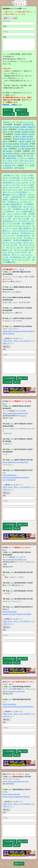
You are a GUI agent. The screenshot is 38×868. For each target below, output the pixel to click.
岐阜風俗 (30, 139)
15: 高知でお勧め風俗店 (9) (12, 204)
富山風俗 (16, 137)
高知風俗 (9, 151)
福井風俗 (30, 137)
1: (3, 175)
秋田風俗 (16, 127)
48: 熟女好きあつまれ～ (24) (20, 257)
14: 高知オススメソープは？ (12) (19, 202)
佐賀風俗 (9, 153)
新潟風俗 (18, 134)
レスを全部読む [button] (10, 378)
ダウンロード (24, 163)
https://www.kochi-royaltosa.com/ (15, 413)
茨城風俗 (18, 132)
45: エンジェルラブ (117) (17, 252)
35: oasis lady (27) (23, 235)
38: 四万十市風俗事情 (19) (23, 240)
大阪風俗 (21, 141)
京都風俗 (28, 141)
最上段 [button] (17, 382)
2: (22, 175)
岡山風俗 (30, 146)
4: (22, 180)
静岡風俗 (23, 139)
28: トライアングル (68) (11, 223)
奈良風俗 (9, 144)
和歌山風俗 (24, 144)
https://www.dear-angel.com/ (14, 691)
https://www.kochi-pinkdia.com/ (15, 560)
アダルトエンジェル (25, 122)
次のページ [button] (8, 110)
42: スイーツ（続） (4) (15, 247)
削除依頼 (21, 168)
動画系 (14, 158)
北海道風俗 (26, 125)
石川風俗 (23, 137)
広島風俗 (23, 146)
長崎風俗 (16, 153)
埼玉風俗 (11, 132)
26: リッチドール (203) (21, 219)
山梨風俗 (31, 134)
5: (31, 182)
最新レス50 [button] (22, 378)
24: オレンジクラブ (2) (22, 216)
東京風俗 (21, 129)
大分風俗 (23, 153)
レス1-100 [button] (8, 382)
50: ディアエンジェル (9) (21, 260)
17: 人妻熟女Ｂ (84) (14, 207)
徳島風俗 (28, 149)
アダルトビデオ (28, 161)
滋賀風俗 (16, 144)
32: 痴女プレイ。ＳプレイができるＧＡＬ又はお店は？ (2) (19, 231)
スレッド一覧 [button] (9, 114)
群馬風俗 (25, 132)
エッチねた (9, 161)
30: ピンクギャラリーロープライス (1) (16, 226)
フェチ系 (20, 158)
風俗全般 (8, 165)
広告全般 (6, 168)
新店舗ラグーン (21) (12, 175)
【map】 (23, 416)
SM (21, 161)
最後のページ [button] (21, 110)
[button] (19, 864)
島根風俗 (16, 146)
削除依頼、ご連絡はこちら (12, 105)
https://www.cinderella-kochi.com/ (16, 781)
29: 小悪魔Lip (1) (28, 223)
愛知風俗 (16, 139)
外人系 (5, 163)
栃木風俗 (32, 132)
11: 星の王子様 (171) (18, 197)
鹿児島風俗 (12, 156)
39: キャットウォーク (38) (12, 243)
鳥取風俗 (9, 146)
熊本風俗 (30, 153)
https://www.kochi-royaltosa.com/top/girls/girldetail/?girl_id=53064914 (16, 477)
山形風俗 (30, 127)
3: (22, 178)
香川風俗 (21, 149)
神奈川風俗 (29, 129)
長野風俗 (24, 134)
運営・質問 (13, 168)
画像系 (9, 158)
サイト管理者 (30, 165)
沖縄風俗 (20, 156)
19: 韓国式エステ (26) (21, 209)
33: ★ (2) (15, 233)
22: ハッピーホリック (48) (17, 214)
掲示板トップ (9, 122)
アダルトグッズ (13, 163)
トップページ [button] (23, 114)
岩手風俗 (9, 127)
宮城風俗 (23, 127)
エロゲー (16, 161)
